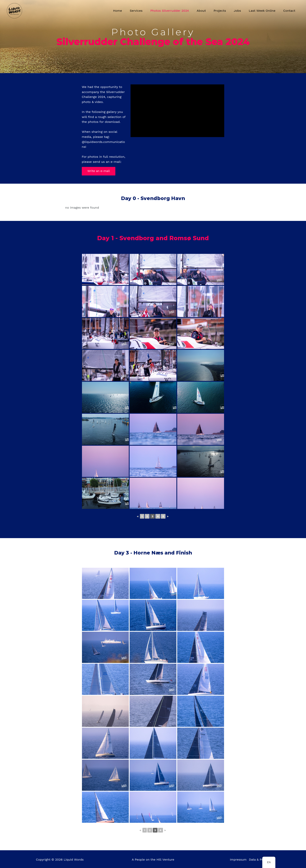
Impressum (237, 860)
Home (129, 11)
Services (146, 11)
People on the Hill (148, 860)
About (208, 11)
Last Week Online (264, 11)
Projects (225, 11)
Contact (290, 11)
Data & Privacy (259, 860)
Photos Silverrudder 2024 (178, 11)
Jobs (241, 11)
